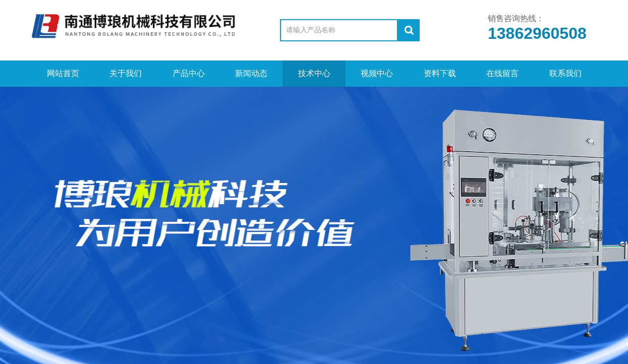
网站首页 (63, 73)
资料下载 (440, 73)
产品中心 (189, 73)
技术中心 (314, 73)
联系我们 (565, 73)
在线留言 (502, 73)
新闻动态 (251, 73)
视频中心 (377, 73)
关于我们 (126, 73)
